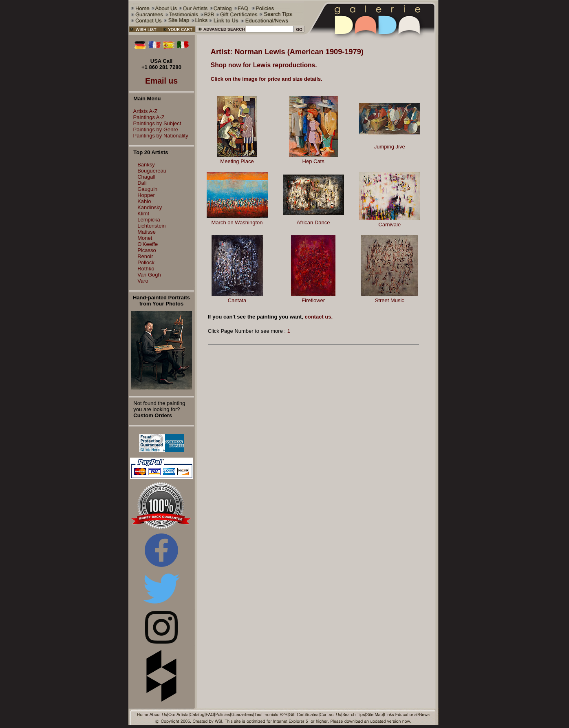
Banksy (146, 165)
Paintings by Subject (155, 123)
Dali (142, 183)
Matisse (147, 232)
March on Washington (237, 222)
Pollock (146, 262)
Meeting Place (237, 161)
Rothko (146, 269)
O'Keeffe (148, 244)
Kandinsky (150, 207)
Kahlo (144, 201)
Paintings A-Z (147, 117)
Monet (145, 238)
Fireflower (313, 300)
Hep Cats (313, 161)
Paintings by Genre (154, 129)
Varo (143, 281)
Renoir (145, 256)
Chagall (146, 177)
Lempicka (149, 220)
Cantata (237, 300)
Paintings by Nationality (159, 136)
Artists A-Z (143, 111)
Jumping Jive (390, 147)
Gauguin (147, 189)
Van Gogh (149, 275)
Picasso (147, 250)
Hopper (146, 195)
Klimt (143, 214)
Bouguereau (152, 171)
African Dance (313, 222)
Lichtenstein (151, 226)
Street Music (390, 300)
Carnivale (389, 225)
